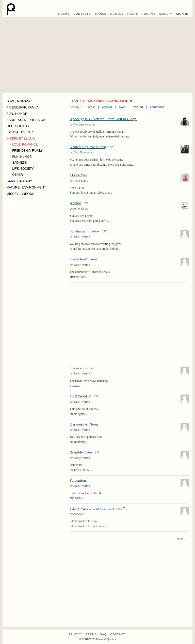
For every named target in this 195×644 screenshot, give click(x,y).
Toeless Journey (82, 368)
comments (157, 107)
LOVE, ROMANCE (20, 101)
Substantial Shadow (85, 231)
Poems (64, 14)
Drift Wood (78, 396)
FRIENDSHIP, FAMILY (23, 107)
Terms (91, 634)
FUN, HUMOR (17, 114)
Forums (149, 14)
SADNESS (19, 163)
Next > (182, 539)
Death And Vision (83, 259)
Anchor (75, 203)
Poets (133, 14)
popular (107, 107)
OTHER (18, 175)
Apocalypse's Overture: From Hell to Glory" (103, 119)
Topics (100, 14)
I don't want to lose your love (92, 508)
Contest (82, 14)
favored (138, 107)
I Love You (78, 175)
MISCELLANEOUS (20, 194)
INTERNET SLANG (21, 139)
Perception (78, 480)
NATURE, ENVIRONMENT (26, 187)
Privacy (75, 634)
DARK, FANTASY (19, 181)
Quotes (117, 14)
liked (123, 107)
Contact (118, 634)
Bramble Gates (81, 452)
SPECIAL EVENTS (20, 132)
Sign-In (182, 14)
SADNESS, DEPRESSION (26, 120)
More (166, 14)
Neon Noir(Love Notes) (88, 147)
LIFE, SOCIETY (18, 126)
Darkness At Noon (84, 424)
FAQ (103, 634)
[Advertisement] (97, 55)
